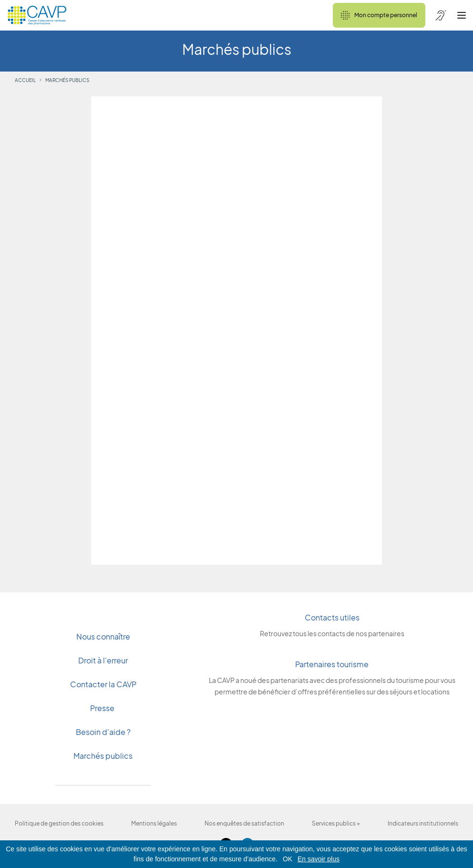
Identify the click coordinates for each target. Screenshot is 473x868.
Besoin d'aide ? (103, 732)
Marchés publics (103, 756)
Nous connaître (103, 636)
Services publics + (336, 823)
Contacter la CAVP (103, 684)
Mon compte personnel (379, 15)
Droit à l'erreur (103, 660)
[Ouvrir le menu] (462, 15)
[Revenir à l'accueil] (37, 15)
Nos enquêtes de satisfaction (244, 823)
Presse (103, 708)
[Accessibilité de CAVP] (441, 15)
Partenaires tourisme (332, 664)
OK (288, 859)
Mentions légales (154, 823)
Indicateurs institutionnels (423, 823)
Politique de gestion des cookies (59, 823)
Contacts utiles (332, 617)
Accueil (25, 80)
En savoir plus (319, 859)
